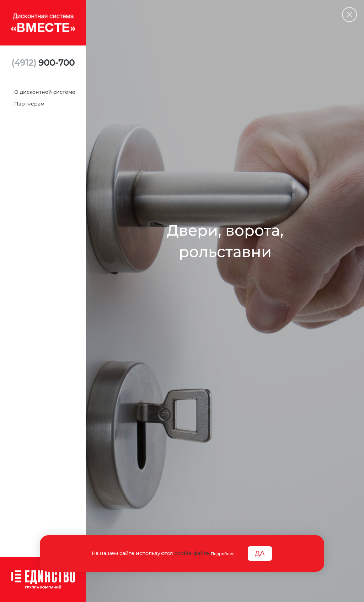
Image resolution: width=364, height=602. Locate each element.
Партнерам (29, 104)
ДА (260, 553)
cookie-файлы (193, 553)
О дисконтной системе (45, 92)
